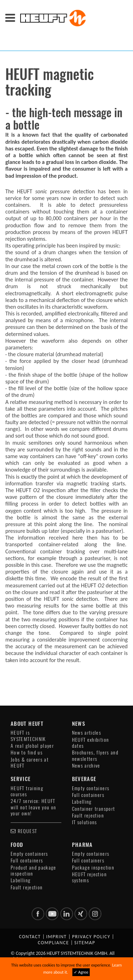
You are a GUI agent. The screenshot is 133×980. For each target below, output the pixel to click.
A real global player (32, 746)
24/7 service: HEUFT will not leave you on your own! (34, 807)
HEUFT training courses (27, 791)
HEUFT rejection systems (89, 877)
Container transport (94, 809)
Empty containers (91, 788)
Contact (30, 937)
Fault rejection (88, 816)
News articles (87, 733)
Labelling (82, 802)
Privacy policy (91, 937)
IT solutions (85, 822)
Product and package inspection (34, 871)
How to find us (27, 753)
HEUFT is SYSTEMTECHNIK (28, 736)
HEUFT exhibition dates (91, 743)
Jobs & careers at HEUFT (30, 763)
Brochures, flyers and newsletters (95, 756)
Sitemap (85, 943)
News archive (86, 766)
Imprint (56, 937)
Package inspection (93, 868)
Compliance (53, 943)
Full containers (88, 795)
